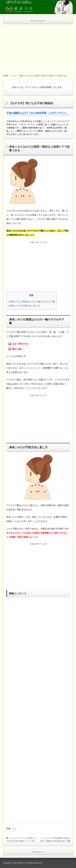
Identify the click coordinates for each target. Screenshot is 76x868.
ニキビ (14, 829)
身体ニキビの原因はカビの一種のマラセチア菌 (31, 302)
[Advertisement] (38, 47)
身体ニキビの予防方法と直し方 (24, 306)
